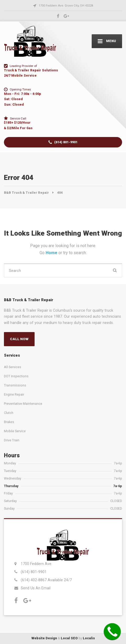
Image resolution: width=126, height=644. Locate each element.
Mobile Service (15, 431)
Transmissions (15, 385)
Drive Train (12, 440)
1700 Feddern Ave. (36, 564)
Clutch (9, 413)
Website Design (44, 638)
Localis (89, 638)
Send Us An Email (36, 588)
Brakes (9, 422)
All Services (13, 367)
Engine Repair (14, 394)
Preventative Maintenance (23, 404)
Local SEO (69, 638)
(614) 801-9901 (63, 142)
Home (52, 253)
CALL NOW (19, 339)
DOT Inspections (16, 376)
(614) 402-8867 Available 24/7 (46, 580)
